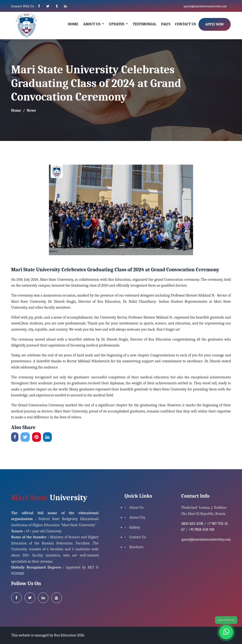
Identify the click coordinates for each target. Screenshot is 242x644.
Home (73, 24)
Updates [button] (117, 24)
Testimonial (144, 24)
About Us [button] (92, 24)
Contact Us (186, 24)
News (31, 110)
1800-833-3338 (192, 524)
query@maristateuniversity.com (205, 6)
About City (137, 517)
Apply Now (215, 24)
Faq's (166, 24)
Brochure (136, 547)
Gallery (135, 527)
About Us (136, 508)
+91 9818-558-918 (201, 530)
